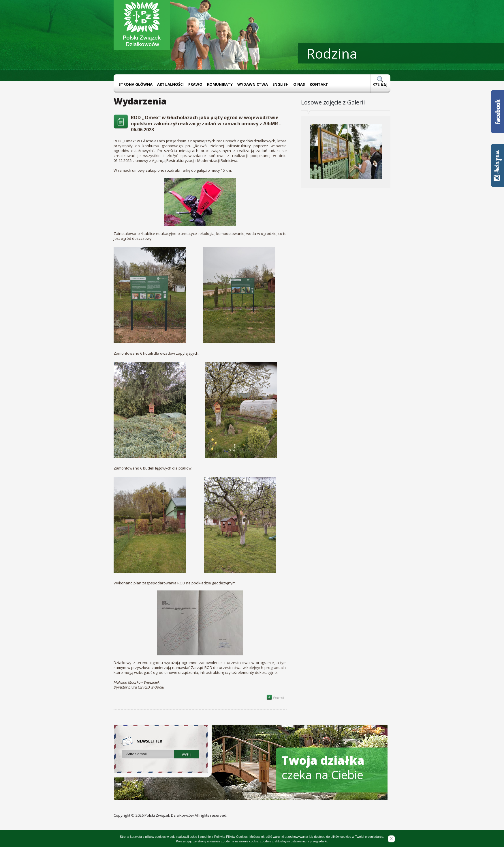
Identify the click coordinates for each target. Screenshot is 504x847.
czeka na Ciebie (323, 767)
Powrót (275, 697)
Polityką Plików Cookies (231, 837)
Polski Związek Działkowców (169, 815)
